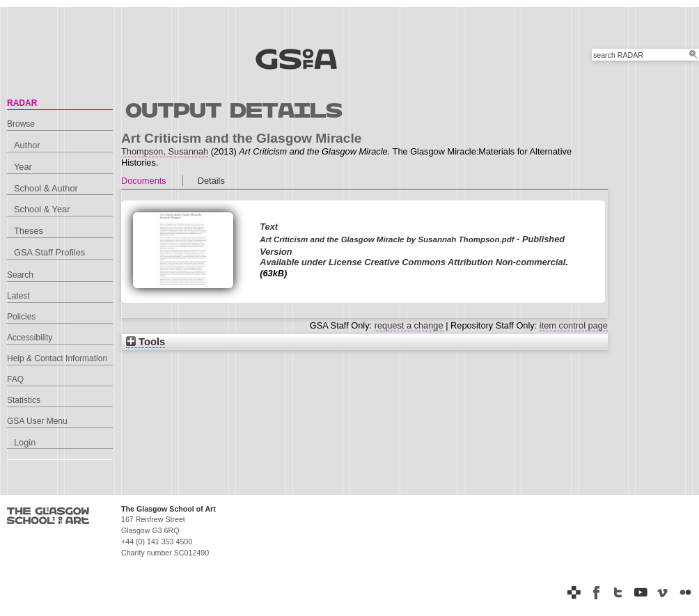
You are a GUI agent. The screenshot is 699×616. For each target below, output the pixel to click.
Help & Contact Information (57, 358)
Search (20, 275)
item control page (574, 325)
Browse (21, 124)
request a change (409, 325)
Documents (144, 181)
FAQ (15, 379)
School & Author (46, 188)
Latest (18, 296)
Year (23, 167)
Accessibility (30, 338)
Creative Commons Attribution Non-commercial (465, 262)
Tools (146, 342)
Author (27, 145)
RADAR (22, 103)
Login (25, 442)
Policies (21, 317)
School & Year (42, 209)
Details (211, 181)
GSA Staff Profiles (49, 252)
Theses (29, 231)
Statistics (24, 400)
